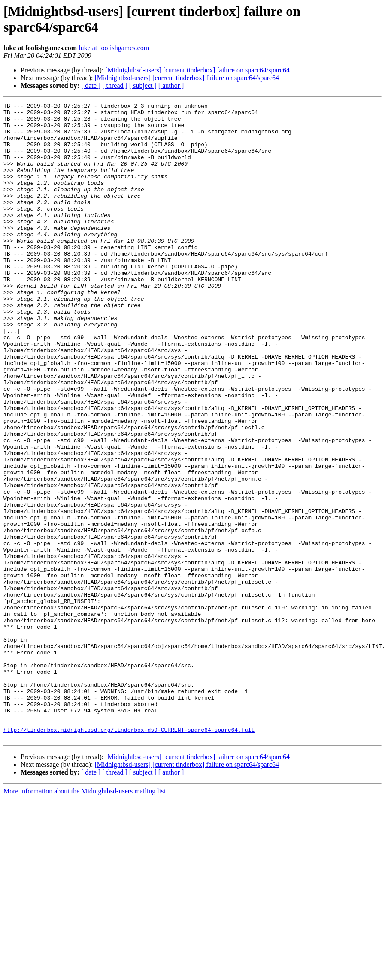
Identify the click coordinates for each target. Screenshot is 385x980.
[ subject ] (143, 86)
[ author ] (171, 86)
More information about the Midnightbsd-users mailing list (85, 918)
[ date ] (91, 86)
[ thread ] (115, 86)
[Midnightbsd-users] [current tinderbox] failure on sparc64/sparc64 (197, 70)
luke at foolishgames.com (114, 48)
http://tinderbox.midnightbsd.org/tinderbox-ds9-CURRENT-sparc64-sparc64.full (129, 856)
